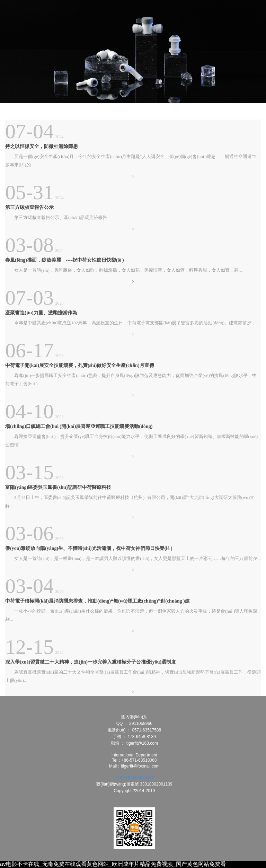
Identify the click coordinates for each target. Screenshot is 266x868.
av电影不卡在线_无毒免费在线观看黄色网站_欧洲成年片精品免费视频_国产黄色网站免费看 (113, 864)
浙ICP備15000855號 (134, 778)
